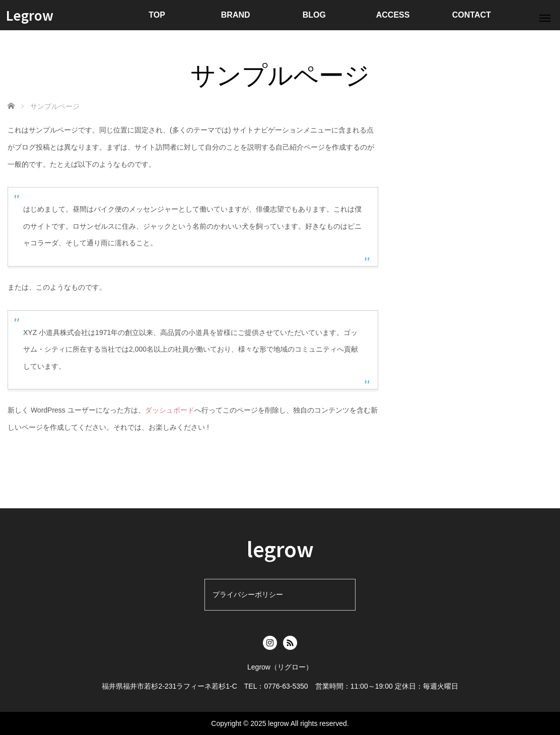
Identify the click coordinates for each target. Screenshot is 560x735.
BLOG (314, 15)
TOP (157, 15)
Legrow (30, 15)
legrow (280, 549)
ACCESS (393, 15)
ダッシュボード (170, 410)
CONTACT (472, 15)
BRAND (236, 15)
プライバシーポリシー (248, 594)
